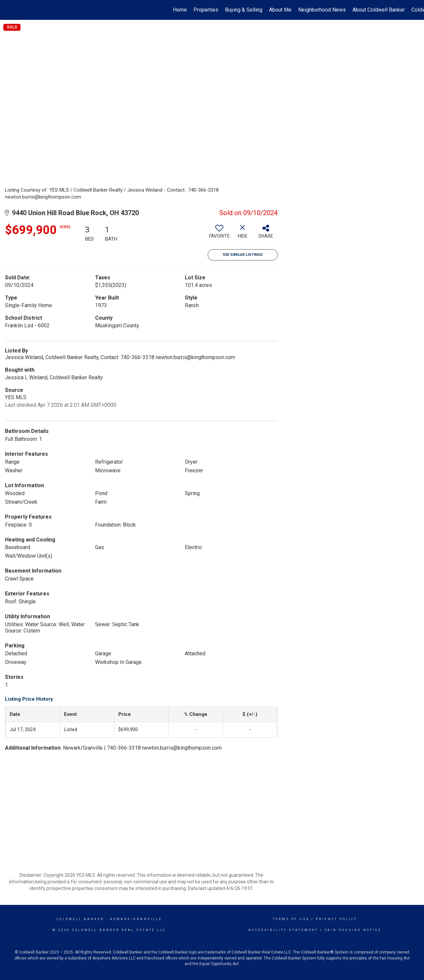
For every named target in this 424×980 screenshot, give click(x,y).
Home (180, 10)
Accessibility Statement (283, 930)
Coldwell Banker (80, 919)
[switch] (219, 234)
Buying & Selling (244, 10)
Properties (206, 10)
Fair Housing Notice (353, 930)
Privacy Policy (336, 919)
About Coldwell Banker (379, 10)
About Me (280, 10)
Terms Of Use (291, 919)
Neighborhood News (322, 10)
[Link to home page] (8, 10)
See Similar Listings (243, 255)
